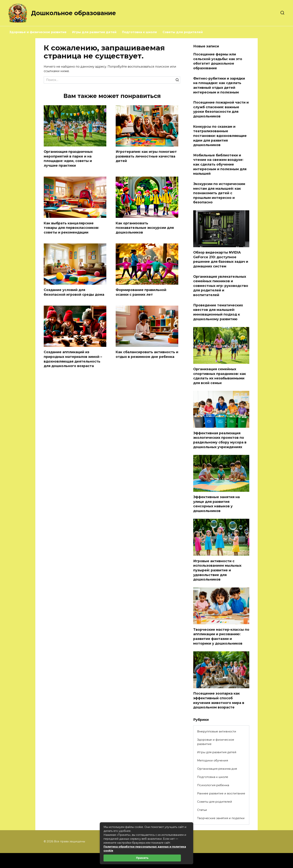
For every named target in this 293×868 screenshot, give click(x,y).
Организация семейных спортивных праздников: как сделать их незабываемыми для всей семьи (220, 376)
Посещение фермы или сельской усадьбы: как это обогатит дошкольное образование (218, 61)
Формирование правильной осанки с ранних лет (141, 292)
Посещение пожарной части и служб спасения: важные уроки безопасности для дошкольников (221, 109)
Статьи (202, 810)
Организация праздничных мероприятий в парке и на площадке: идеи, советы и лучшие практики (68, 159)
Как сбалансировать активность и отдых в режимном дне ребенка (147, 355)
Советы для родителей (183, 32)
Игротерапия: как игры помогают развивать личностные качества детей (146, 156)
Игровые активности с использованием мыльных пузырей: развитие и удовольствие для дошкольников (217, 570)
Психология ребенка (213, 785)
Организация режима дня (217, 769)
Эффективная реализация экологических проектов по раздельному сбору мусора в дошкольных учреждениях (220, 440)
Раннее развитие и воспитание (221, 793)
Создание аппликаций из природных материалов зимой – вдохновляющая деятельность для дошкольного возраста (73, 359)
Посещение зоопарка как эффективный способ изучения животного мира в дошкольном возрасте (219, 700)
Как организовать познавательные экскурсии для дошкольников (145, 228)
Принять (142, 858)
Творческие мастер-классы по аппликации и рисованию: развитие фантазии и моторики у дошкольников (221, 636)
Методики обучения (213, 760)
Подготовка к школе (139, 32)
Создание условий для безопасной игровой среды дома (74, 292)
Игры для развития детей (94, 32)
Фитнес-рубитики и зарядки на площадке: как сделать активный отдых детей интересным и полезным (219, 85)
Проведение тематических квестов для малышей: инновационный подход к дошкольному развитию (218, 312)
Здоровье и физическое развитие (38, 32)
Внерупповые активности (217, 731)
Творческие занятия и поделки (221, 818)
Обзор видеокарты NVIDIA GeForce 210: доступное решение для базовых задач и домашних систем (221, 259)
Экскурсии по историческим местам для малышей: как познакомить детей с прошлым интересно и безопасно (219, 193)
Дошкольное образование (73, 13)
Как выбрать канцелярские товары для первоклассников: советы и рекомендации (71, 228)
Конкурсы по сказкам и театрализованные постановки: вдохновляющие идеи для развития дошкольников (220, 136)
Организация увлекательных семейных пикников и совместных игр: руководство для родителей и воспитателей (221, 286)
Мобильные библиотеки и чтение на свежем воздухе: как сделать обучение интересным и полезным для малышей (220, 164)
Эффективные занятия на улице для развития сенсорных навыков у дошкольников (216, 504)
